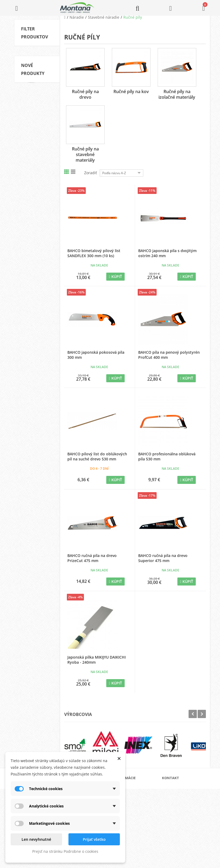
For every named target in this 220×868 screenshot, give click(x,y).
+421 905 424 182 (182, 817)
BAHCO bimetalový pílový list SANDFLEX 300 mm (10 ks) (94, 253)
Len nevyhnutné (36, 839)
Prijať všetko (94, 839)
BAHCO (35, 166)
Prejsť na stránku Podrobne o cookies (65, 851)
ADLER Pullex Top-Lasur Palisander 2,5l (36, 408)
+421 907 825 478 (182, 824)
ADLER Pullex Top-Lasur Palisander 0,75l (36, 470)
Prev (193, 714)
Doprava (127, 805)
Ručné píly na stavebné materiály (85, 154)
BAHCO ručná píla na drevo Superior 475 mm (163, 558)
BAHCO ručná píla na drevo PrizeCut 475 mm (92, 558)
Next (202, 714)
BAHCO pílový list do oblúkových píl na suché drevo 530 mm (97, 456)
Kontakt (126, 830)
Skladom (36, 147)
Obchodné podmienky (137, 813)
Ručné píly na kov (131, 91)
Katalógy (127, 796)
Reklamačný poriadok (137, 822)
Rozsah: (27, 193)
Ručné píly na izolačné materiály (36, 121)
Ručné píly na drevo (85, 94)
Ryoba (34, 174)
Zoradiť (91, 173)
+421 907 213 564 (182, 832)
